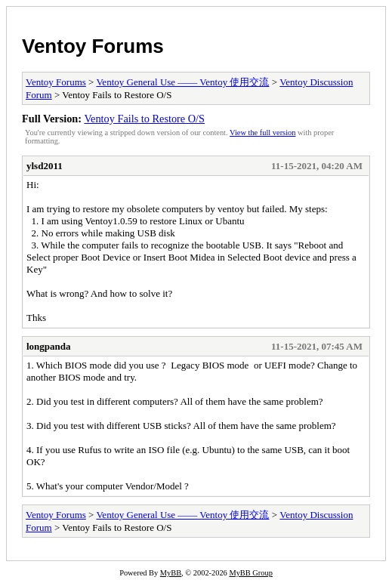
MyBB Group (250, 573)
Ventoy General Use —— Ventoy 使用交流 (182, 82)
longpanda (49, 346)
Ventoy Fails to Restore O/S (144, 119)
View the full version (262, 133)
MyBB (171, 573)
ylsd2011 (45, 166)
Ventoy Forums (93, 46)
